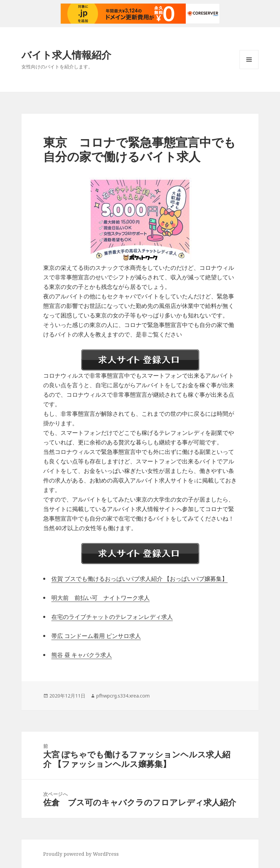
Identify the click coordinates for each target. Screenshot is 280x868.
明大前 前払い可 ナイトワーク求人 (101, 598)
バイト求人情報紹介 (66, 55)
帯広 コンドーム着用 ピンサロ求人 (96, 636)
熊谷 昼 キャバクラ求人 (82, 655)
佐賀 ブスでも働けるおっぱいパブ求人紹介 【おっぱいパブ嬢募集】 (139, 579)
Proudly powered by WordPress (81, 854)
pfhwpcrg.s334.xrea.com (123, 696)
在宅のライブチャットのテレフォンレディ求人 (112, 617)
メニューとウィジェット (249, 69)
